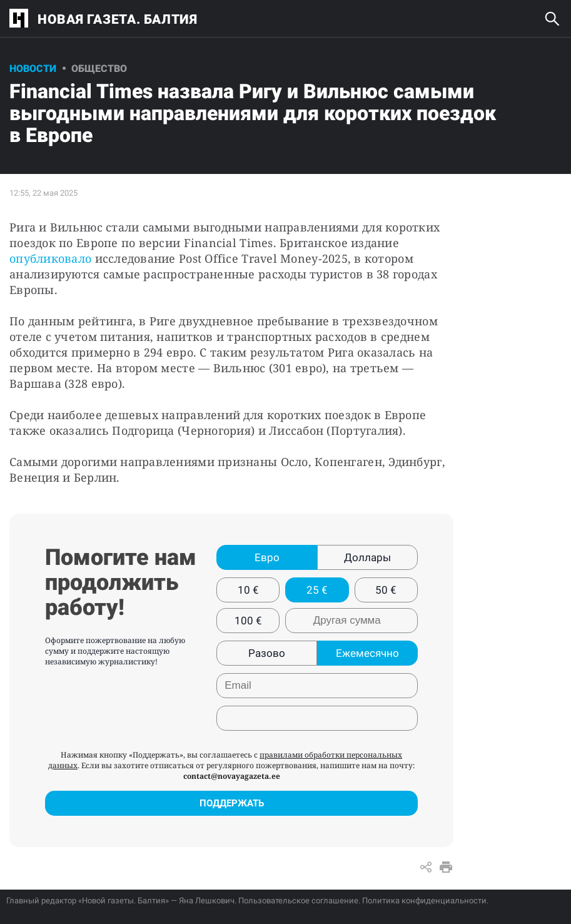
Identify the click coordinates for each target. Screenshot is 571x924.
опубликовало (52, 258)
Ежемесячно (367, 653)
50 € (386, 590)
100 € (248, 621)
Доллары (367, 557)
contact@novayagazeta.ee (232, 776)
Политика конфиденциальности (424, 901)
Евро (267, 557)
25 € (317, 590)
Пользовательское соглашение (298, 901)
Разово (267, 653)
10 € (248, 590)
